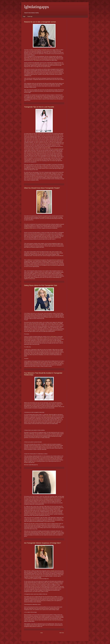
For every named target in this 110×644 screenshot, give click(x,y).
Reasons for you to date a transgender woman (40, 22)
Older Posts (62, 633)
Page (24, 16)
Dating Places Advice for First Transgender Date (41, 285)
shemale (53, 571)
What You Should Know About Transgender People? (42, 188)
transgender (56, 149)
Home (42, 633)
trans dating (48, 148)
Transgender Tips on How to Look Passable (39, 107)
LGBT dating (53, 337)
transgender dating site (49, 499)
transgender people (45, 217)
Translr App (30, 16)
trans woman (49, 416)
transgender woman (46, 50)
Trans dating (36, 60)
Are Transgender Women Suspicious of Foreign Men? (43, 543)
